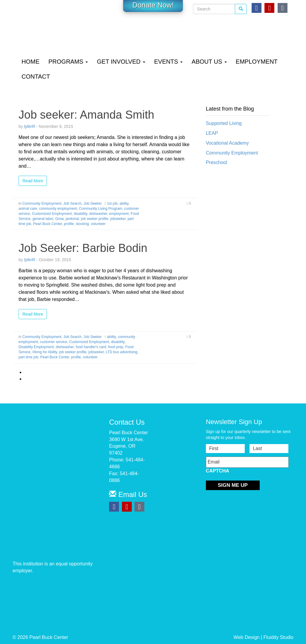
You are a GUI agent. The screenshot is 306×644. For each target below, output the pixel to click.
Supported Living (224, 123)
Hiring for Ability (45, 352)
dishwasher (98, 214)
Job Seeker (92, 204)
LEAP (212, 133)
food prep (116, 347)
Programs (68, 62)
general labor (43, 219)
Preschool (217, 162)
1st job (112, 204)
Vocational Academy (227, 143)
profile (69, 224)
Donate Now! (153, 5)
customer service (54, 342)
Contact (36, 77)
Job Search (72, 204)
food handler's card (91, 347)
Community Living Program (101, 209)
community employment (58, 209)
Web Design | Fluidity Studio (264, 637)
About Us (209, 62)
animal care (28, 209)
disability (81, 214)
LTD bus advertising (122, 352)
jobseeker (118, 219)
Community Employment (42, 204)
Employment (257, 62)
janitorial (72, 219)
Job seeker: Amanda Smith (86, 115)
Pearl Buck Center (48, 224)
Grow (59, 219)
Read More (33, 181)
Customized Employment (52, 214)
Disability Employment (36, 347)
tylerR (30, 126)
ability (124, 204)
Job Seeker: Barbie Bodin (83, 248)
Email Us (128, 494)
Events (169, 62)
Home (30, 62)
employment (119, 214)
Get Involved (121, 62)
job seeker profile (95, 219)
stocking (82, 224)
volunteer (98, 224)
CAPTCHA (218, 471)
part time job (28, 357)
